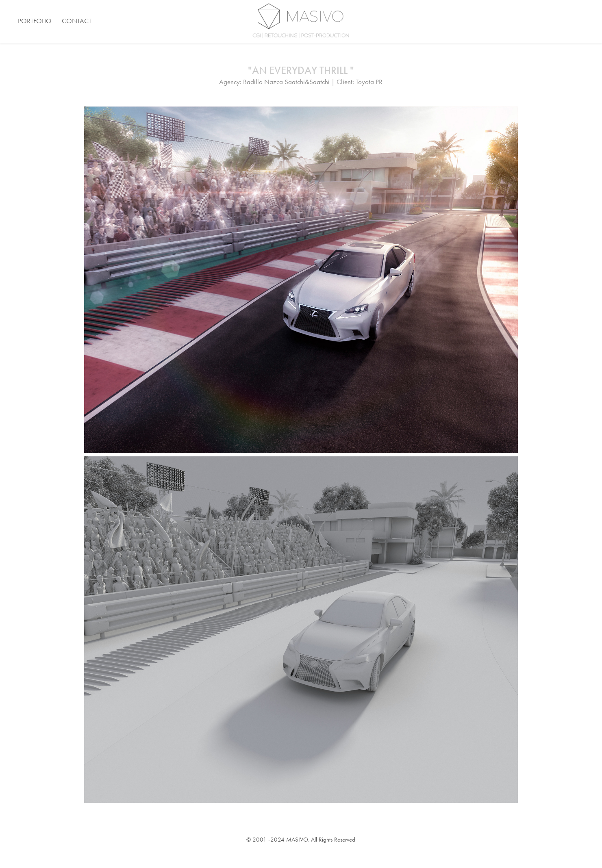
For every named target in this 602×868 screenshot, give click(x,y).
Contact (77, 21)
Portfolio (35, 21)
